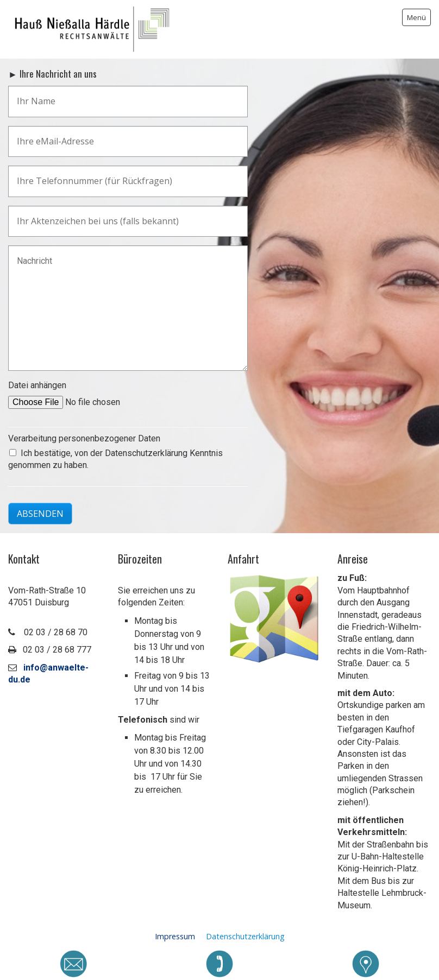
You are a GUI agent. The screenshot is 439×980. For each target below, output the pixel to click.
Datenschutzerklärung (245, 936)
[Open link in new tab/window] (274, 619)
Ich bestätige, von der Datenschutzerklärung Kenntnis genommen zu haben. (115, 459)
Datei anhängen (37, 385)
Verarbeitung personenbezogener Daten (84, 438)
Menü (416, 17)
